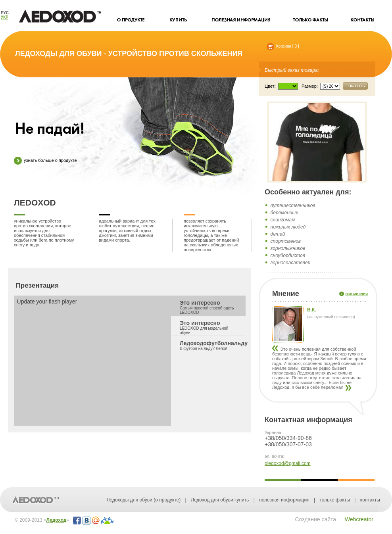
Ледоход (57, 520)
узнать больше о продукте (45, 161)
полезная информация (284, 500)
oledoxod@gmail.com (288, 463)
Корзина (279, 46)
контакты (370, 500)
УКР (5, 17)
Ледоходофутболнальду (213, 345)
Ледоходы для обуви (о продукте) (144, 500)
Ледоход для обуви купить (220, 500)
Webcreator (359, 519)
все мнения (356, 294)
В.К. (312, 310)
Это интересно (208, 307)
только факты (334, 500)
